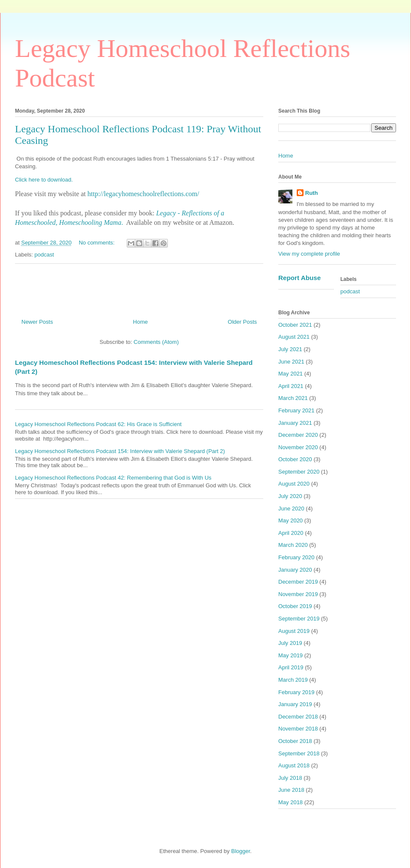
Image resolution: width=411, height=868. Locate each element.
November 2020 (298, 447)
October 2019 (295, 606)
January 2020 (295, 570)
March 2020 (293, 545)
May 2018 (290, 802)
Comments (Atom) (156, 342)
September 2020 (299, 472)
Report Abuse (299, 278)
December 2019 (298, 582)
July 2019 (290, 643)
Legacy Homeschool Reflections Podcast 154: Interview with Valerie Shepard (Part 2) (120, 451)
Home (141, 322)
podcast (45, 255)
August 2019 (294, 631)
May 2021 (290, 374)
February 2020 (296, 557)
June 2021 (291, 362)
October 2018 (295, 741)
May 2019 (290, 655)
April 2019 (291, 667)
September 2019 (299, 619)
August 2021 (294, 337)
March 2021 (293, 398)
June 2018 (291, 790)
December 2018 (298, 717)
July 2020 (290, 496)
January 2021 (295, 423)
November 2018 (298, 729)
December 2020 (298, 435)
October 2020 (295, 459)
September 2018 (299, 753)
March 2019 (293, 680)
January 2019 (295, 704)
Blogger (241, 851)
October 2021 (295, 325)
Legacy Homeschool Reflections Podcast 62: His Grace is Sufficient (98, 424)
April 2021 (291, 386)
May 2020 (290, 521)
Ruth (312, 193)
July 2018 (290, 778)
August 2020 (294, 484)
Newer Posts (37, 322)
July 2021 (290, 349)
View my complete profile (309, 254)
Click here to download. (44, 180)
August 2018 (294, 765)
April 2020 (291, 533)
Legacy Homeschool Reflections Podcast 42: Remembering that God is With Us (113, 478)
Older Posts (242, 322)
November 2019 (298, 594)
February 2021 (296, 410)
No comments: (97, 243)
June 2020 (291, 509)
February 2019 (296, 692)
